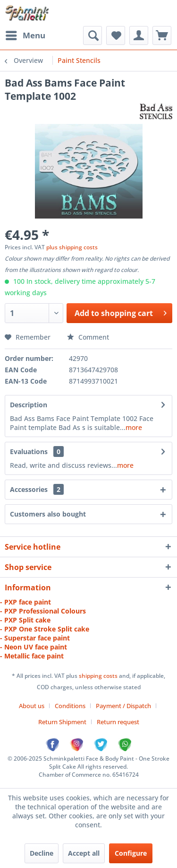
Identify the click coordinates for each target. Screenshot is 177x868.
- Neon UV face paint (34, 647)
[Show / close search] (93, 35)
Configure (131, 853)
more (134, 427)
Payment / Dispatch (123, 706)
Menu (25, 34)
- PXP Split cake (25, 620)
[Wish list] (116, 35)
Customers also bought (48, 514)
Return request (118, 722)
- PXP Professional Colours (43, 611)
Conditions (70, 706)
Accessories (37, 489)
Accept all (84, 853)
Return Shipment (62, 722)
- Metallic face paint (32, 656)
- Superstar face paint (35, 638)
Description (29, 405)
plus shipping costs (72, 247)
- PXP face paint (25, 602)
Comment (88, 337)
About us (32, 706)
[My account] (139, 35)
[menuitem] (25, 35)
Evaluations (29, 452)
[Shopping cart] (162, 35)
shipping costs (99, 676)
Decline (42, 853)
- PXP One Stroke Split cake (45, 629)
